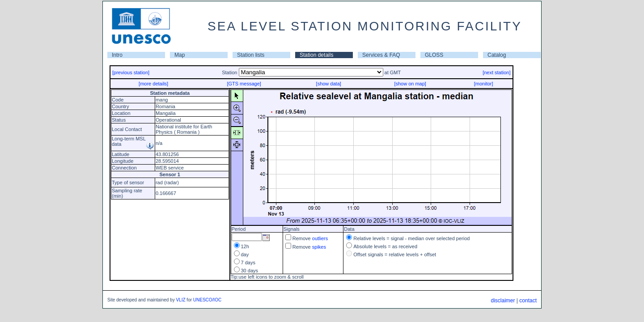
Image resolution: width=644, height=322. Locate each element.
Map (180, 55)
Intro (117, 55)
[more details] (153, 84)
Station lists (251, 55)
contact (528, 301)
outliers (320, 238)
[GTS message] (244, 84)
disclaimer (503, 301)
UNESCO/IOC (207, 300)
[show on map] (410, 84)
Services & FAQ (381, 55)
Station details (316, 55)
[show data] (329, 84)
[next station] (496, 72)
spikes (319, 247)
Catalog (497, 55)
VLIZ (180, 300)
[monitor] (484, 84)
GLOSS (434, 55)
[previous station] (131, 72)
